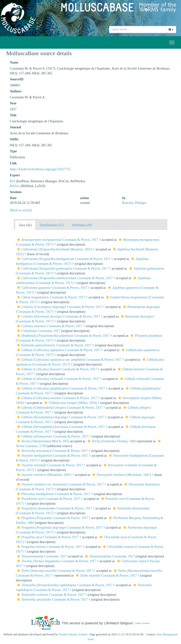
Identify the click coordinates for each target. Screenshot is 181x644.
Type (13, 151)
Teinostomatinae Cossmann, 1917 (41, 556)
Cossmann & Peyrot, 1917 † (58, 240)
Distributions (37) (52, 225)
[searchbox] (138, 30)
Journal (15, 127)
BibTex (15, 186)
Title (13, 115)
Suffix (14, 139)
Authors (16, 91)
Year (13, 103)
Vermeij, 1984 (111, 441)
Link (13, 163)
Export (15, 175)
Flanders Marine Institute (73, 634)
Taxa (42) (25, 225)
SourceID (17, 79)
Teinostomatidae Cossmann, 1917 (109, 556)
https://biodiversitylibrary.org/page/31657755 (40, 169)
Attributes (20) (82, 225)
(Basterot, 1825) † (55, 249)
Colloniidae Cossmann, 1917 (38, 331)
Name (14, 62)
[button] (19, 240)
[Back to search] (21, 210)
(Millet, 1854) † (71, 403)
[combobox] (138, 30)
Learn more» (142, 623)
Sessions (16, 192)
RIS (12, 181)
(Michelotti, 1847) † (45, 475)
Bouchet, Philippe (134, 203)
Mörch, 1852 (43, 441)
